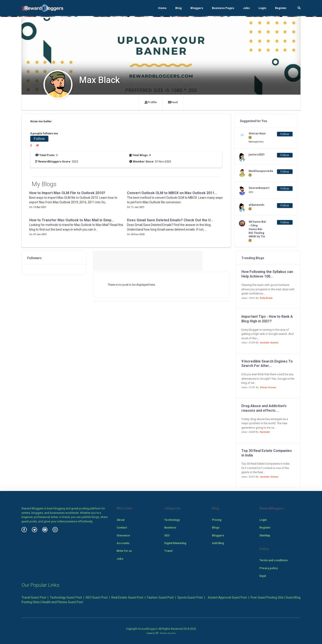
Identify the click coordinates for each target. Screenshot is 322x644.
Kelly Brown (266, 298)
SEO (167, 535)
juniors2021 (257, 154)
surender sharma (269, 343)
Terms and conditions (274, 560)
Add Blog (218, 543)
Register (281, 8)
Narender (265, 432)
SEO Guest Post (97, 597)
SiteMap (265, 535)
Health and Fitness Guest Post (62, 602)
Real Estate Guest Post (127, 597)
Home (162, 8)
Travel (168, 551)
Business (170, 528)
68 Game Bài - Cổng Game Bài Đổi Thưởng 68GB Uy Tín (257, 231)
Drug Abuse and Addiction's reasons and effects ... (264, 408)
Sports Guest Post (190, 597)
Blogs (216, 528)
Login (262, 8)
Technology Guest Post (66, 597)
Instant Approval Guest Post (227, 597)
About (121, 520)
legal (263, 576)
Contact (122, 528)
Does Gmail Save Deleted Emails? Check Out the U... (170, 220)
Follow (39, 139)
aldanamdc (257, 207)
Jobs (246, 8)
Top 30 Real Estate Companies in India (267, 453)
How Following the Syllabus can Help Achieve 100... (267, 274)
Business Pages (223, 8)
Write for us (124, 551)
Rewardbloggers (148, 629)
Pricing (217, 520)
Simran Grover (268, 387)
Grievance (123, 535)
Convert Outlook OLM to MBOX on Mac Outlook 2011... (172, 193)
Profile (151, 102)
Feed (173, 102)
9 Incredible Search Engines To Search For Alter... (267, 364)
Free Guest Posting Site (267, 597)
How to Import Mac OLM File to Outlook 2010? (67, 193)
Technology (172, 520)
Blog (178, 8)
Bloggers (197, 8)
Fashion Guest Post (160, 597)
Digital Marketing (175, 543)
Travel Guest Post (34, 597)
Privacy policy (269, 568)
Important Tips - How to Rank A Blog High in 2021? (267, 319)
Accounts (123, 543)
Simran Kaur (257, 135)
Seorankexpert (257, 188)
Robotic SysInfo (166, 633)
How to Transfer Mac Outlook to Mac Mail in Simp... (72, 220)
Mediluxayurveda (257, 173)
